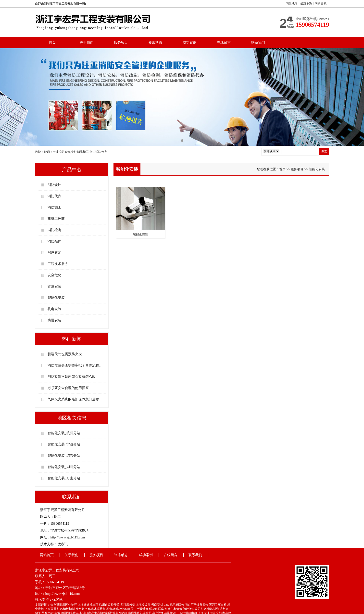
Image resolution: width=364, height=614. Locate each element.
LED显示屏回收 (174, 605)
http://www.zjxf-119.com (68, 537)
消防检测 (54, 230)
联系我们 (258, 43)
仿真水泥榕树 (97, 609)
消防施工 (54, 207)
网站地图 (292, 4)
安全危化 (54, 275)
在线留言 (224, 43)
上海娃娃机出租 (88, 605)
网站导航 (321, 4)
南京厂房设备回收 (197, 605)
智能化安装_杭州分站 (64, 433)
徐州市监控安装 (110, 605)
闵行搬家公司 (192, 609)
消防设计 (54, 185)
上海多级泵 (144, 605)
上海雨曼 (51, 609)
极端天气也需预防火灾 (65, 354)
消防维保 (54, 241)
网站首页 (47, 555)
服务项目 (121, 43)
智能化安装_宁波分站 (64, 444)
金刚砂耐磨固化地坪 (64, 605)
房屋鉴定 (54, 253)
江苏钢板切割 (66, 609)
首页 (52, 43)
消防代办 (54, 196)
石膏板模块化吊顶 (119, 609)
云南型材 (157, 605)
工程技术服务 (58, 264)
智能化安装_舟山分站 (64, 478)
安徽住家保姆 (174, 609)
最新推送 (306, 4)
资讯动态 (155, 43)
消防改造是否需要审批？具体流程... (75, 365)
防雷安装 (54, 320)
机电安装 (54, 309)
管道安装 (54, 286)
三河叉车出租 (218, 605)
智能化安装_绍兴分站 (64, 456)
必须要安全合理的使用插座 (68, 388)
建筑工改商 (56, 219)
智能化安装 (56, 298)
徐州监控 (82, 609)
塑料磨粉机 (128, 605)
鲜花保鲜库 (157, 609)
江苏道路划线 (210, 609)
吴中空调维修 (140, 609)
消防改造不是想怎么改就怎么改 (72, 377)
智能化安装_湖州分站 (64, 467)
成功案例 (189, 43)
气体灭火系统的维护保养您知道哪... (75, 399)
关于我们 (87, 43)
